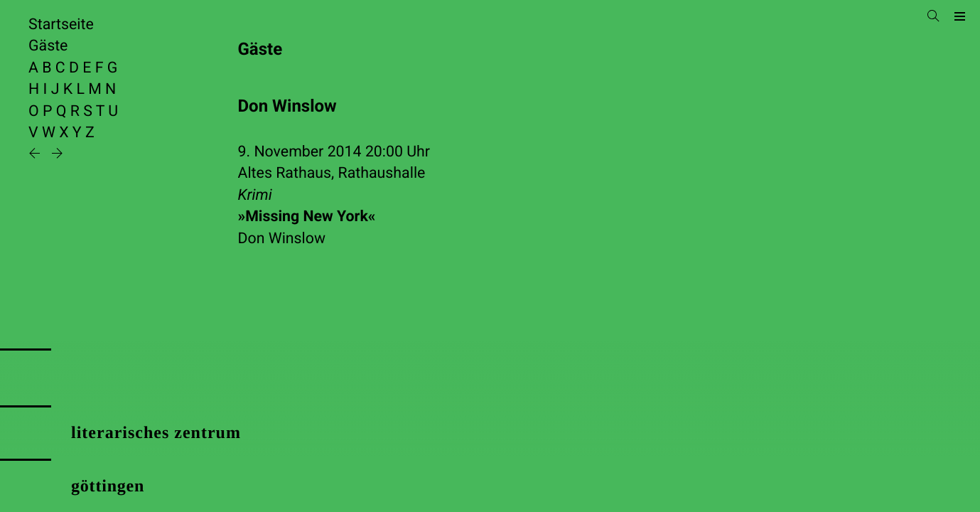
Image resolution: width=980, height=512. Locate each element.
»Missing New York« (307, 217)
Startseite (61, 25)
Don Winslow (282, 239)
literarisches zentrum (156, 433)
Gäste (48, 46)
